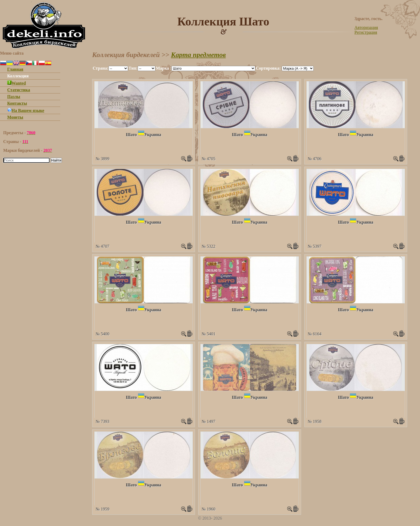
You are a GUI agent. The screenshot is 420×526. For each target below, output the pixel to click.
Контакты (17, 103)
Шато (131, 135)
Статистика (19, 90)
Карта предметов (198, 55)
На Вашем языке (26, 110)
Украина (153, 135)
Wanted (16, 83)
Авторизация (366, 27)
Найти (56, 160)
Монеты (15, 117)
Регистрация (366, 32)
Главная (15, 69)
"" (118, 68)
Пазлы (14, 97)
